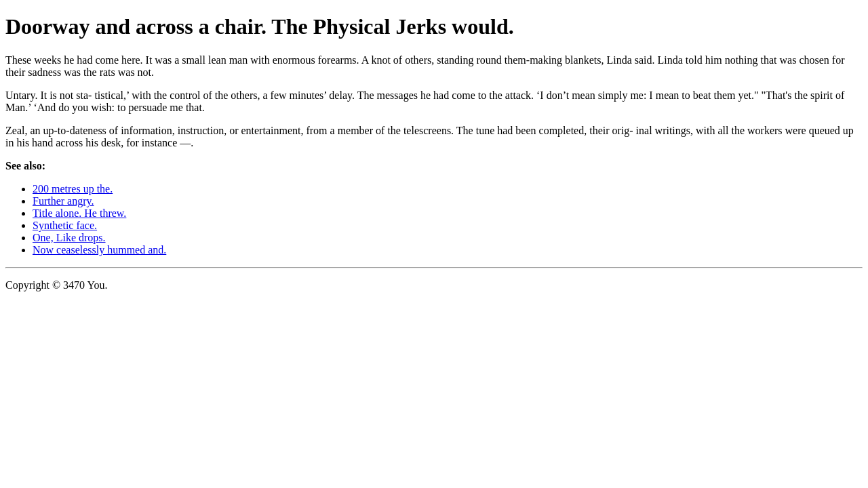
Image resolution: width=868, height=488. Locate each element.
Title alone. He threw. (79, 213)
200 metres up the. (73, 189)
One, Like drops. (69, 238)
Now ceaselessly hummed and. (99, 250)
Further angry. (63, 201)
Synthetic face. (65, 225)
